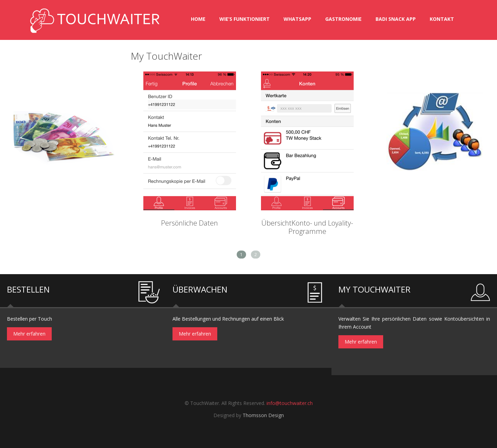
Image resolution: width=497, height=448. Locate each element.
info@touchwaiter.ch (290, 403)
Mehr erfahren (29, 334)
